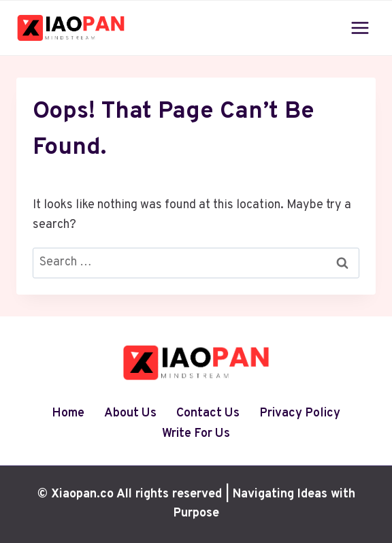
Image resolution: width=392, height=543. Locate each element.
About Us (130, 413)
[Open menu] (360, 28)
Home (68, 413)
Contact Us (208, 413)
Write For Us (196, 434)
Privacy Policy (300, 413)
